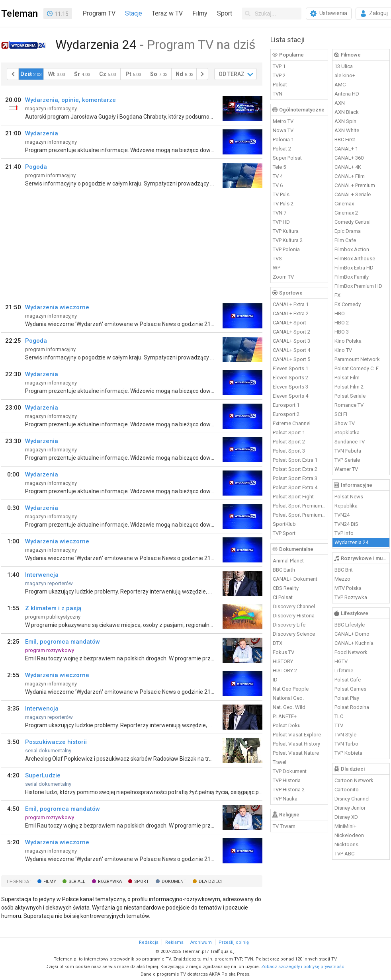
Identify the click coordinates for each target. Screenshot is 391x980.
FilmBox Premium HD (358, 286)
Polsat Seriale (350, 396)
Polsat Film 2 (349, 387)
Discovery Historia (294, 616)
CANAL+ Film (350, 176)
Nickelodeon (349, 835)
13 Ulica (344, 66)
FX (337, 295)
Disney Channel (352, 799)
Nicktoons (346, 844)
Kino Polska (348, 341)
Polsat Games (350, 689)
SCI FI (341, 414)
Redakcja (149, 942)
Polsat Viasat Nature (296, 753)
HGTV (341, 661)
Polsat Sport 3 (289, 451)
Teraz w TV (167, 13)
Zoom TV (283, 277)
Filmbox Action (352, 249)
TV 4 (278, 176)
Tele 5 (279, 167)
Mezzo (342, 579)
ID (275, 680)
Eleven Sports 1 (290, 368)
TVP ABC (344, 854)
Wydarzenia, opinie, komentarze (70, 100)
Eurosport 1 (286, 405)
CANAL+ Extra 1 (291, 304)
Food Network (351, 652)
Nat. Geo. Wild (289, 707)
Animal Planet (288, 561)
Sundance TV (350, 442)
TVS (277, 259)
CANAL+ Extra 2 (291, 313)
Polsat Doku (287, 725)
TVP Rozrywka (351, 597)
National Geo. (288, 698)
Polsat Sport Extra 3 (295, 478)
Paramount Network (357, 359)
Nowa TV (283, 130)
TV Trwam (284, 826)
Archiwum (201, 942)
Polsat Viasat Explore (297, 735)
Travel (280, 762)
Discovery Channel (294, 606)
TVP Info (344, 533)
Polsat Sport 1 (289, 432)
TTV (339, 725)
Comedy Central (353, 222)
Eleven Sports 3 (290, 387)
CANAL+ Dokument (295, 579)
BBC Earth (284, 570)
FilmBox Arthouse (355, 259)
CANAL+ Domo (352, 634)
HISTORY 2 (285, 671)
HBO (340, 313)
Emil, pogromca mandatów (63, 642)
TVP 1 (279, 66)
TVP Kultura (286, 231)
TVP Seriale (347, 460)
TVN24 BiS (346, 524)
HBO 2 (342, 323)
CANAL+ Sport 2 (291, 332)
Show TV (345, 423)
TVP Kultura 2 (288, 240)
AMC (340, 85)
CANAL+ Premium (355, 185)
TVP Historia (287, 780)
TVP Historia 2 (289, 790)
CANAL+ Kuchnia (354, 643)
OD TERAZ (232, 74)
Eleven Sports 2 (290, 378)
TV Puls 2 (283, 204)
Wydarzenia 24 (351, 542)
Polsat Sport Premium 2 (299, 515)
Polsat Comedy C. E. (357, 368)
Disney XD (346, 817)
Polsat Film (347, 378)
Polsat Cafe (348, 680)
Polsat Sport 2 (289, 442)
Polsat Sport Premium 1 (299, 506)
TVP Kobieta (348, 753)
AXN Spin (345, 121)
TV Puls (281, 194)
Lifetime (344, 671)
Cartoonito (347, 790)
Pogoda (36, 167)
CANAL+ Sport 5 (291, 359)
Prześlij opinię (234, 942)
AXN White (347, 130)
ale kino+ (345, 75)
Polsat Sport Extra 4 (295, 487)
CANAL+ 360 (349, 158)
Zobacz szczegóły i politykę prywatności (303, 967)
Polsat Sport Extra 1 (295, 460)
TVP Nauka (285, 799)
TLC (339, 716)
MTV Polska (348, 588)
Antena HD (347, 94)
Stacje (134, 13)
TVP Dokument (290, 771)
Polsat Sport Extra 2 (295, 469)
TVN (278, 94)
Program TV (99, 13)
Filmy (200, 13)
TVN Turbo (346, 744)
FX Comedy (348, 304)
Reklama (174, 942)
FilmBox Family (352, 277)
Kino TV (343, 350)
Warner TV (346, 469)
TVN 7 (280, 213)
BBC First (345, 140)
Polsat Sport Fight (293, 497)
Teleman (20, 14)
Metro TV (283, 121)
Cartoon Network (354, 780)
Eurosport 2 (286, 414)
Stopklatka (347, 432)
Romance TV (349, 405)
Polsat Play (347, 698)
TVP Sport (284, 533)
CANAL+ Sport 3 (291, 341)
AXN (340, 103)
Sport (225, 13)
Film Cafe (345, 240)
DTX (278, 643)
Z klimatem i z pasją (53, 608)
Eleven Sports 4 (290, 396)
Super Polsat (287, 158)
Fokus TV (283, 652)
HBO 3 (342, 332)
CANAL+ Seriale (353, 194)
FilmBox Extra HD (354, 268)
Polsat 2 (282, 149)
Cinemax (344, 204)
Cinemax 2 (346, 213)
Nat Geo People (291, 689)
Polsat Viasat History (296, 744)
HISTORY (283, 661)
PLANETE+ (285, 716)
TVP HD (281, 222)
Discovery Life (289, 625)
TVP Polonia (286, 249)
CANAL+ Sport (289, 323)
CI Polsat (283, 597)
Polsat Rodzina (352, 707)
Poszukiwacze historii (56, 742)
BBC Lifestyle (350, 625)
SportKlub (284, 524)
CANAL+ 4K (348, 167)
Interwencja (42, 575)
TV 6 (278, 185)
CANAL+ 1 (346, 149)
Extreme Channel (292, 423)
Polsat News (349, 497)
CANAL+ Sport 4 (291, 350)
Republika (346, 506)
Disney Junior (350, 808)
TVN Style (345, 735)
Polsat (280, 85)
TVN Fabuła (348, 451)
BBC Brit (344, 570)
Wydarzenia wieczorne (57, 307)
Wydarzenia (42, 133)
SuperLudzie (43, 775)
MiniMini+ (345, 826)
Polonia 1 (283, 140)
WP (277, 268)
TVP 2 (279, 75)
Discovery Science (294, 634)
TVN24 (342, 515)
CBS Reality (286, 588)
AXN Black (347, 112)
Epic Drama (348, 231)
